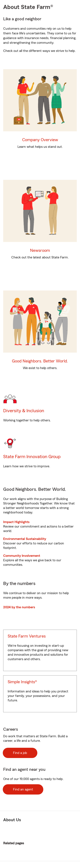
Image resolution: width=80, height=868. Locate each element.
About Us (12, 820)
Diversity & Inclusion (24, 411)
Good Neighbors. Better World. (40, 361)
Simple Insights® (22, 682)
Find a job (20, 753)
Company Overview (40, 140)
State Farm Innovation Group (32, 457)
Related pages (37, 843)
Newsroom (40, 251)
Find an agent (23, 789)
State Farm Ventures (27, 636)
